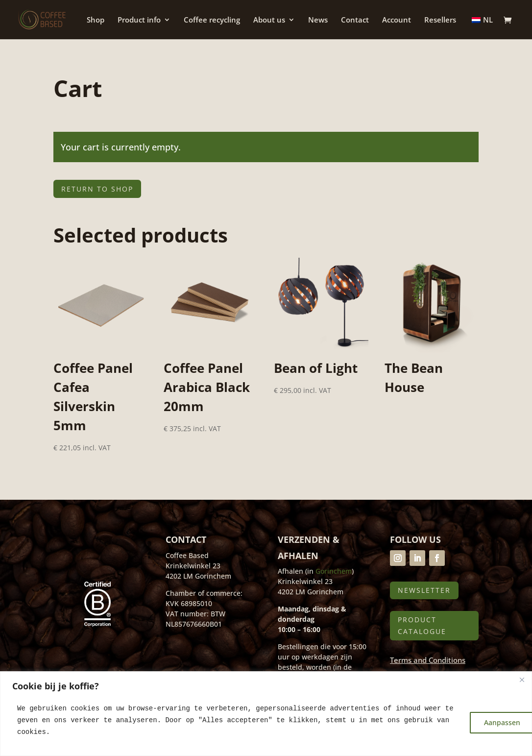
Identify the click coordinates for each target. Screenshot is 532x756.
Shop (96, 20)
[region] (266, 714)
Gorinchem (334, 571)
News (318, 20)
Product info (139, 20)
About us (269, 20)
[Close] (522, 680)
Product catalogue (422, 625)
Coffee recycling (212, 20)
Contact (355, 20)
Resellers (440, 20)
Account (397, 20)
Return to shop (97, 189)
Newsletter (424, 590)
